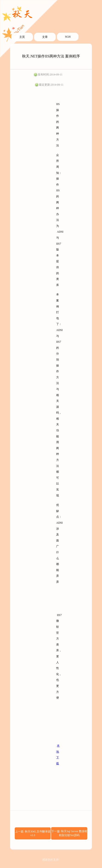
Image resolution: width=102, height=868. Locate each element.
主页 (22, 37)
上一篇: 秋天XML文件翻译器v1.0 (33, 833)
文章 (45, 37)
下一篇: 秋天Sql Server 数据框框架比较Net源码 (69, 833)
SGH (68, 37)
